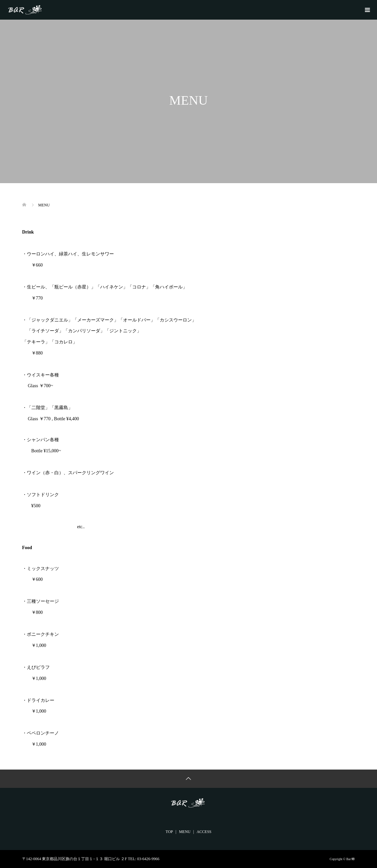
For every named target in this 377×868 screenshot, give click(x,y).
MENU (185, 832)
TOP (169, 832)
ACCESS (204, 832)
